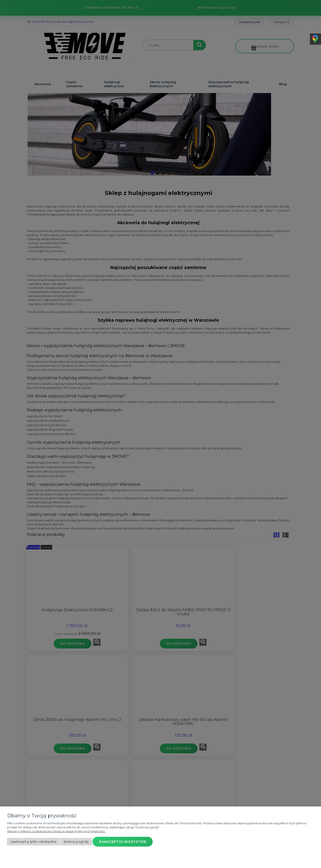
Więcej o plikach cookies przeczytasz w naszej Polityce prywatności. (56, 831)
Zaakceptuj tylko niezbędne (34, 842)
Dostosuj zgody (76, 842)
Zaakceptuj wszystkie (123, 842)
